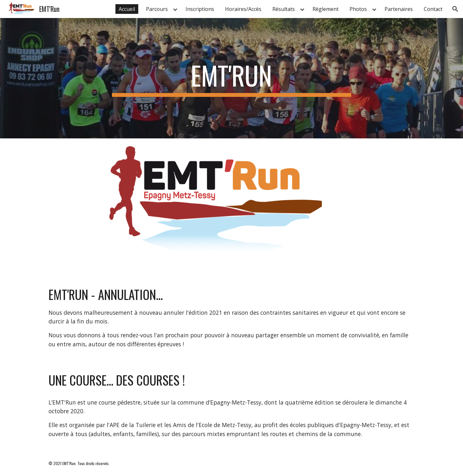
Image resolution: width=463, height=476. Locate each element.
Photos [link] (358, 9)
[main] (232, 78)
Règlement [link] (326, 9)
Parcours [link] (157, 9)
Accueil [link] (127, 9)
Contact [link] (433, 9)
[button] (455, 9)
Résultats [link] (284, 9)
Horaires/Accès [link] (243, 9)
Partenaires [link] (399, 9)
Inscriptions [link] (200, 9)
